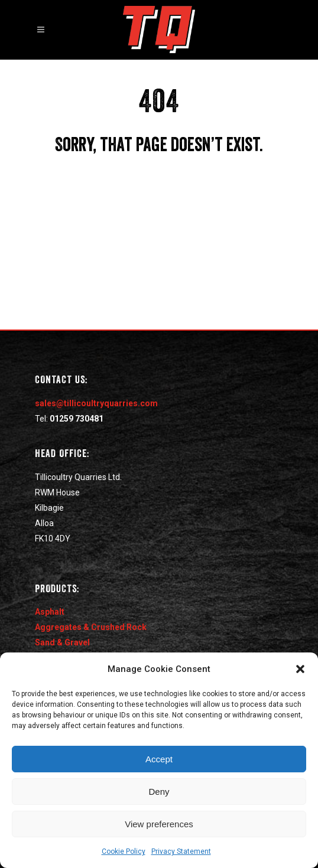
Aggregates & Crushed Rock (91, 627)
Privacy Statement (181, 851)
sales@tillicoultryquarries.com (96, 403)
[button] (300, 669)
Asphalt (50, 612)
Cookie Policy (124, 851)
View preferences (159, 824)
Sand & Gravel (62, 642)
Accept (159, 759)
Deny (159, 792)
